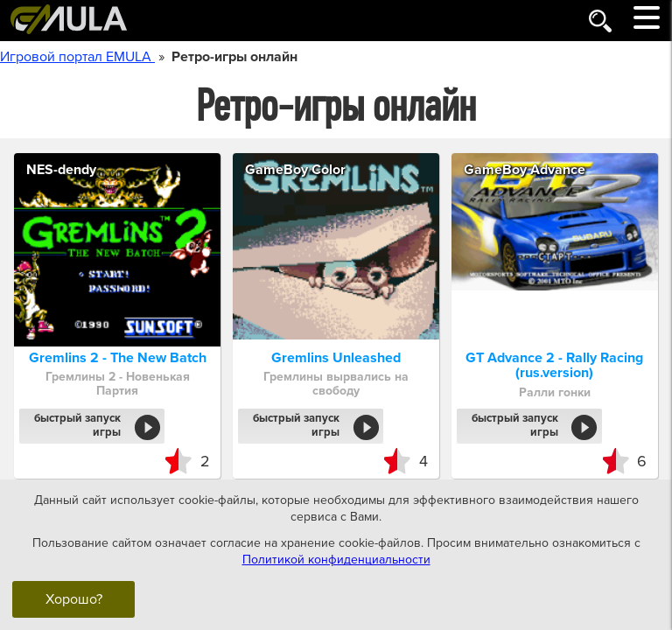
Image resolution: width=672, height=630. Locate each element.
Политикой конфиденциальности (336, 560)
